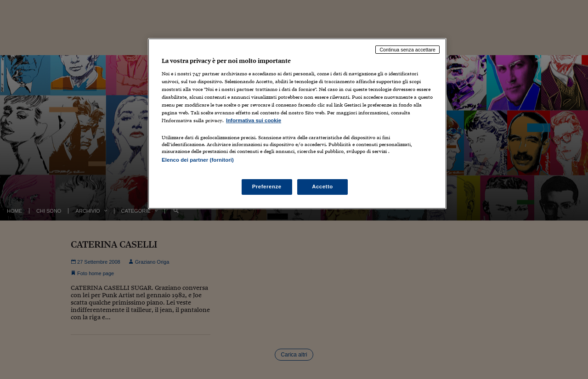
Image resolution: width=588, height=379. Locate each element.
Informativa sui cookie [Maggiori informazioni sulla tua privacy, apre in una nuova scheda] (254, 120)
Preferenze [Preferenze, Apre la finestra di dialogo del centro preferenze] (267, 187)
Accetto (322, 187)
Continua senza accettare (407, 50)
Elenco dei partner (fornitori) (198, 160)
